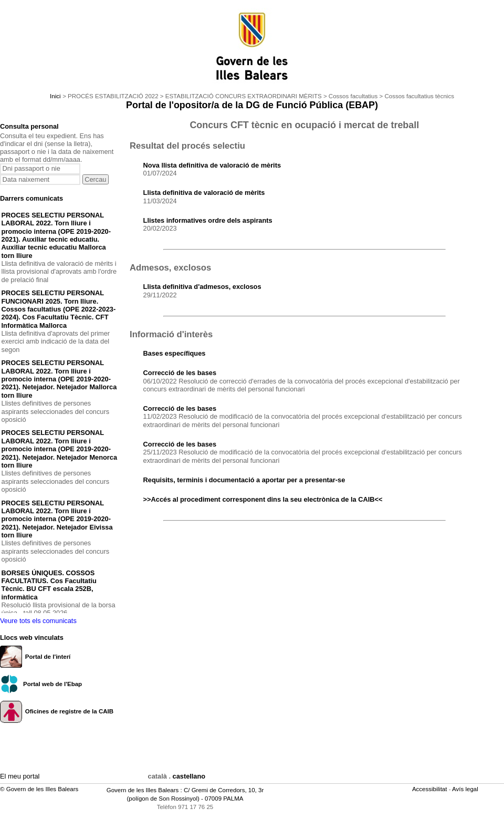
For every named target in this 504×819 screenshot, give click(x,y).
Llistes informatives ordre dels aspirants (208, 220)
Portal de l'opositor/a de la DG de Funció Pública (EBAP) (252, 105)
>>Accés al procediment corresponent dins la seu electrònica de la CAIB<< (263, 499)
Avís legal (466, 789)
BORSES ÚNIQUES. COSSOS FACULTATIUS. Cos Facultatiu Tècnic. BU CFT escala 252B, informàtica (49, 585)
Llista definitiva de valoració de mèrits (204, 193)
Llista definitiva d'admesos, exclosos (202, 287)
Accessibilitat (430, 789)
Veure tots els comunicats (38, 621)
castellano (189, 776)
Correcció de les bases (180, 373)
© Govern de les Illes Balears (39, 789)
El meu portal (20, 776)
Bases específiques (175, 353)
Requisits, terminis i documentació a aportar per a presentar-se (244, 480)
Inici (55, 96)
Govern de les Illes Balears (143, 790)
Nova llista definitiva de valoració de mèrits (212, 165)
